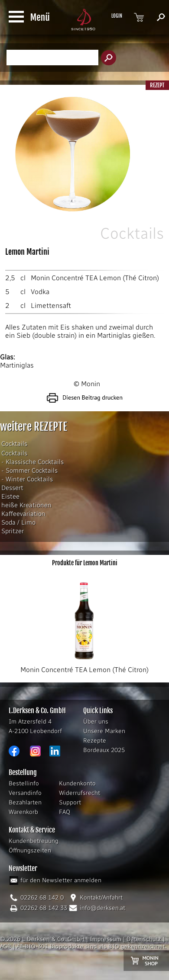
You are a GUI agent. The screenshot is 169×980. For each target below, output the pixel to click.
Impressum (106, 939)
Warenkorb (23, 812)
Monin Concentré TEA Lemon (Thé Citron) (95, 278)
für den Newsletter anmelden (61, 880)
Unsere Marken (104, 731)
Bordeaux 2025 (104, 750)
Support (70, 802)
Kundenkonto (77, 783)
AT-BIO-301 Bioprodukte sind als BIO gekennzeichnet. (91, 946)
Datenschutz (144, 939)
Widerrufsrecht (80, 793)
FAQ (65, 812)
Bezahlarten (25, 802)
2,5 (10, 278)
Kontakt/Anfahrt (101, 898)
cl (23, 278)
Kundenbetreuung (34, 841)
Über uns (96, 722)
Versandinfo (25, 793)
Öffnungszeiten (30, 850)
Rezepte (95, 741)
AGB (6, 946)
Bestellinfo (24, 783)
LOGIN (117, 16)
